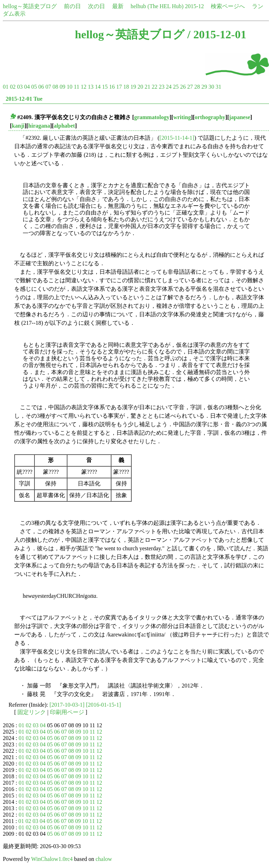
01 (6, 87)
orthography (210, 117)
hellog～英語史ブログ (30, 6)
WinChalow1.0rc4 (52, 859)
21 (147, 87)
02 (13, 87)
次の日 (97, 6)
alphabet (65, 126)
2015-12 (194, 6)
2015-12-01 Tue (24, 99)
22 (154, 87)
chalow (104, 859)
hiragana (39, 126)
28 (197, 87)
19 (133, 87)
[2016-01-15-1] (103, 705)
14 (98, 87)
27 (190, 87)
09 (62, 87)
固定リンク (32, 712)
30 (211, 87)
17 (119, 87)
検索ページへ (228, 6)
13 (90, 87)
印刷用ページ (67, 712)
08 (55, 87)
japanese (240, 117)
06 (41, 87)
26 (183, 87)
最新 (118, 6)
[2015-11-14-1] (177, 138)
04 (27, 87)
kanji (18, 126)
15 (105, 87)
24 (169, 87)
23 (161, 87)
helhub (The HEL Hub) (157, 6)
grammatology (152, 117)
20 (140, 87)
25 (176, 87)
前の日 (72, 6)
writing (182, 117)
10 (70, 87)
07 (48, 87)
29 (204, 87)
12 (83, 87)
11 (76, 87)
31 (218, 87)
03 (20, 87)
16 (112, 87)
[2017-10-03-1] (67, 705)
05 (34, 87)
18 (126, 87)
